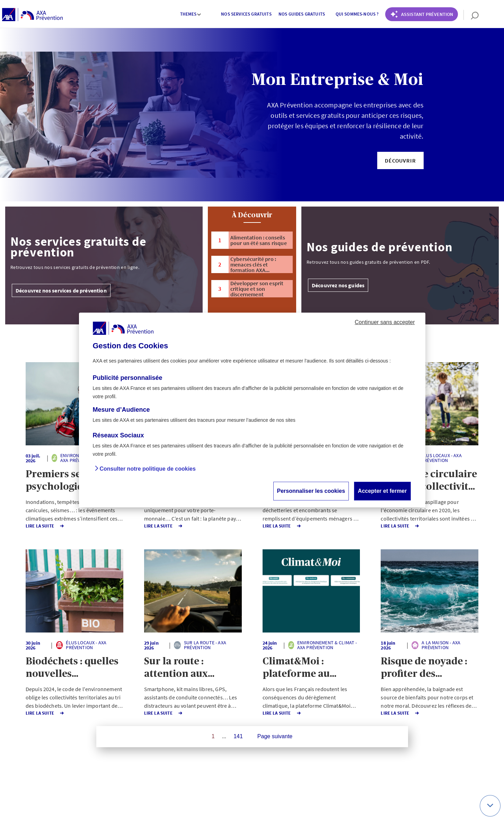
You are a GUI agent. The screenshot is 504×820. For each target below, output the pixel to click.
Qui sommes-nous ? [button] (357, 14)
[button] (400, 160)
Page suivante (275, 736)
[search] (471, 15)
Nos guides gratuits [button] (302, 14)
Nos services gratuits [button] (246, 14)
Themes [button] (191, 14)
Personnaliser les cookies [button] (311, 491)
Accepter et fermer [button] (382, 491)
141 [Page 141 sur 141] (238, 736)
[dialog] (252, 410)
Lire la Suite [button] (39, 526)
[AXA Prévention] (32, 15)
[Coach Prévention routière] (422, 14)
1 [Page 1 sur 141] (213, 736)
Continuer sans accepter (385, 322)
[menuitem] (191, 15)
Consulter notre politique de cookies (148, 469)
